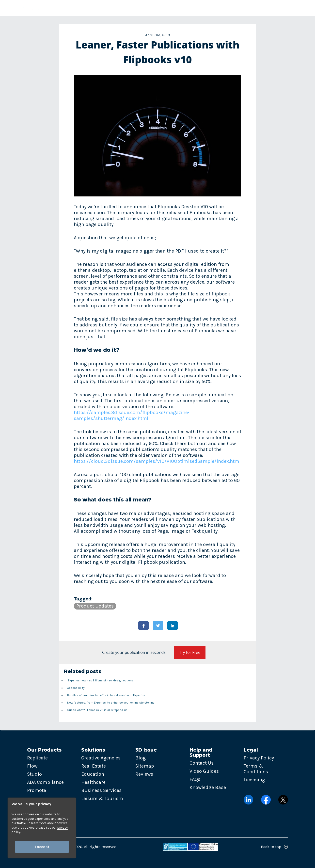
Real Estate (94, 766)
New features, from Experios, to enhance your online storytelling (111, 703)
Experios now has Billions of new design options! (101, 680)
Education (93, 774)
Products (75, 8)
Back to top (274, 847)
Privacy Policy (259, 758)
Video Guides (204, 771)
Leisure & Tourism (102, 798)
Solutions (107, 8)
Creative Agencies (101, 758)
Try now (287, 8)
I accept (42, 847)
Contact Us (202, 763)
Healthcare (93, 782)
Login (258, 8)
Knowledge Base (208, 787)
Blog (141, 758)
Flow (32, 766)
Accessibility (76, 688)
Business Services (101, 790)
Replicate (37, 758)
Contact (228, 8)
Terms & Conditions (256, 769)
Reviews (144, 774)
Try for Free (190, 652)
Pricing (203, 8)
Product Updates (95, 606)
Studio (34, 774)
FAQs (195, 779)
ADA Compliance (45, 782)
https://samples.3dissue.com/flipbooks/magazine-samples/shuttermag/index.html (132, 415)
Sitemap (145, 766)
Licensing (254, 780)
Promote (37, 790)
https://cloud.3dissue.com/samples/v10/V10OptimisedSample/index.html (157, 461)
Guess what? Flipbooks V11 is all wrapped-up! (98, 710)
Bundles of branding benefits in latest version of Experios (106, 695)
